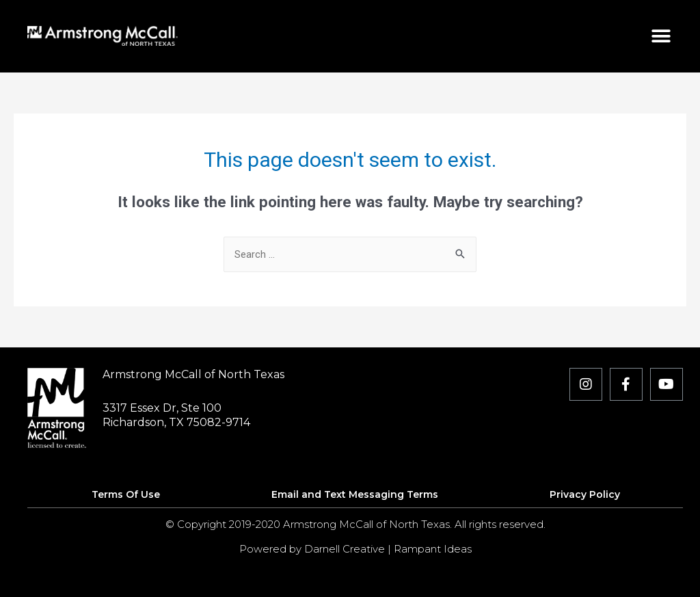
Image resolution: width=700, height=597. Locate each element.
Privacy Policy (585, 494)
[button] (661, 36)
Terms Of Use (126, 494)
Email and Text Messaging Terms (355, 494)
